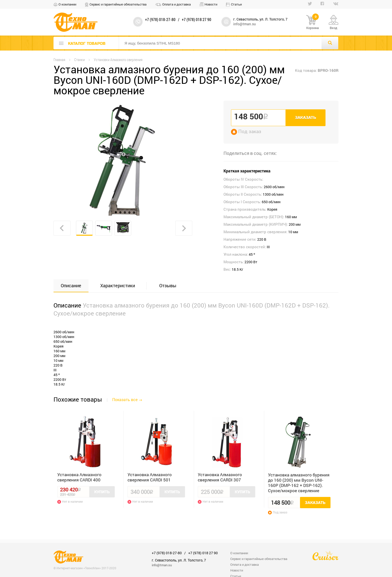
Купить (102, 492)
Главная (59, 60)
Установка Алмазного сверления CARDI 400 (79, 477)
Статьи (236, 4)
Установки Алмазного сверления (118, 60)
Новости (211, 4)
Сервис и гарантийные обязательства (118, 4)
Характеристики (118, 285)
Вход (333, 28)
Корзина (312, 23)
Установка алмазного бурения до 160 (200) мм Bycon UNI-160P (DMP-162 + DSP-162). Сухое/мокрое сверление (299, 483)
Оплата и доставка (176, 4)
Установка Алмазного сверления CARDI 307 (220, 477)
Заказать (305, 118)
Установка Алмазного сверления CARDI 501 (150, 477)
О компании (67, 4)
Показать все (125, 399)
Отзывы (168, 285)
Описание (71, 285)
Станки (79, 60)
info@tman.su (244, 24)
